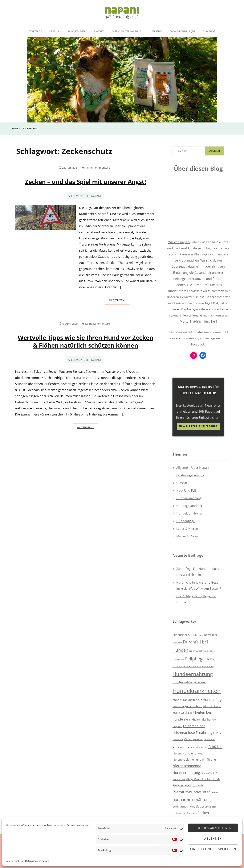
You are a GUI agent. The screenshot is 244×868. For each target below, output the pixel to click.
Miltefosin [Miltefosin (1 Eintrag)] (198, 739)
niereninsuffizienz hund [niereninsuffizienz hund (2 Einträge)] (188, 753)
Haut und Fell (186, 490)
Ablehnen (213, 838)
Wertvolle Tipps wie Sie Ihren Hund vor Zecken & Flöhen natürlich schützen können (85, 341)
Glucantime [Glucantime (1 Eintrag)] (208, 667)
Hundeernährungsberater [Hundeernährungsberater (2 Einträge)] (189, 682)
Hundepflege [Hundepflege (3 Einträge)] (213, 700)
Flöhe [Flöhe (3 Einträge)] (210, 659)
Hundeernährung (189, 498)
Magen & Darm (187, 536)
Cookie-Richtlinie (14, 861)
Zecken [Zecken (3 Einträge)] (203, 813)
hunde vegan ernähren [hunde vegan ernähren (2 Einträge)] (187, 706)
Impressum (155, 31)
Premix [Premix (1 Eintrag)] (214, 793)
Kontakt (99, 31)
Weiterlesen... (120, 301)
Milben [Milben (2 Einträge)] (188, 739)
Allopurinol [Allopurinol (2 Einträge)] (180, 635)
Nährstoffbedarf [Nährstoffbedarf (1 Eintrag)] (209, 773)
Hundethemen (77, 31)
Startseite (35, 31)
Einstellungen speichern (213, 849)
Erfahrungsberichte (190, 475)
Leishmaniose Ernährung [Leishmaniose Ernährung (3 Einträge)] (193, 733)
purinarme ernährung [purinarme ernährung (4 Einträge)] (192, 800)
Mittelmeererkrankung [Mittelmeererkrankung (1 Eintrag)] (184, 747)
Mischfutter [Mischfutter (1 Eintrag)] (210, 739)
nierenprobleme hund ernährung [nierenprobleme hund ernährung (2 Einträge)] (194, 759)
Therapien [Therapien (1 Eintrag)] (192, 813)
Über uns (55, 31)
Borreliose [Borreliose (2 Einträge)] (211, 635)
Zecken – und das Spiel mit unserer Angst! (85, 182)
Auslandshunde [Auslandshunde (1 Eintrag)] (195, 635)
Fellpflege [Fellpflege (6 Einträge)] (195, 659)
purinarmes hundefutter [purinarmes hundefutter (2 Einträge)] (188, 806)
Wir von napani (179, 242)
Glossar (182, 483)
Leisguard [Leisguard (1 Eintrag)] (177, 726)
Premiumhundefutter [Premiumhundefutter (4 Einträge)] (191, 792)
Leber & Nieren (187, 529)
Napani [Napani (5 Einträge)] (215, 746)
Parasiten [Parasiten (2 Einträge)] (179, 779)
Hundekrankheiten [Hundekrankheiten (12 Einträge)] (197, 691)
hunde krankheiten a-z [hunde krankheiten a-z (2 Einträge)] (187, 700)
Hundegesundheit (189, 506)
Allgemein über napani (85, 196)
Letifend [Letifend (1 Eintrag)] (217, 733)
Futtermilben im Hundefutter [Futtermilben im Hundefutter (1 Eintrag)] (187, 667)
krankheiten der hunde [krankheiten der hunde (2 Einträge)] (201, 719)
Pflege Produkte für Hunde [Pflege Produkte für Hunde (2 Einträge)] (203, 779)
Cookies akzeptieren (213, 828)
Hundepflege (186, 521)
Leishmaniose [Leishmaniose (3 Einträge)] (194, 726)
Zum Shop (209, 31)
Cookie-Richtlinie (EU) (183, 31)
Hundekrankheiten (190, 513)
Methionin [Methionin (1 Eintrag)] (178, 739)
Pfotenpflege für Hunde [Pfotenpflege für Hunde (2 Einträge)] (188, 785)
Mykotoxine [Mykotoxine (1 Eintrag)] (202, 747)
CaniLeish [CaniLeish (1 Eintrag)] (177, 643)
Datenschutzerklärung (37, 861)
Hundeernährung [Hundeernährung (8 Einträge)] (193, 674)
